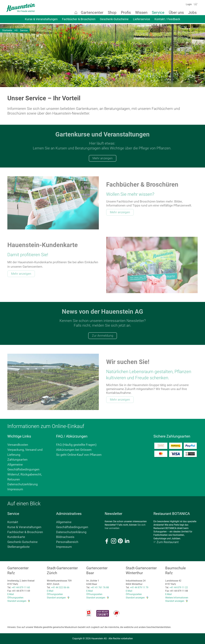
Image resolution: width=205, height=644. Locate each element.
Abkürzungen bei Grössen (74, 450)
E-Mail (11, 594)
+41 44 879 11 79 (139, 587)
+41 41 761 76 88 (100, 587)
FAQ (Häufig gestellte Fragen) (76, 445)
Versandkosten (18, 445)
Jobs (191, 13)
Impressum (15, 489)
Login (188, 4)
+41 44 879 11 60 (21, 587)
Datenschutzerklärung (23, 484)
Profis (125, 13)
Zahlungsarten (17, 460)
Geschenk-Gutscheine (114, 20)
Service (157, 13)
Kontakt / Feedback (167, 20)
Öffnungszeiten (15, 598)
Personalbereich (67, 542)
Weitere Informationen (177, 598)
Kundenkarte (16, 537)
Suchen (182, 5)
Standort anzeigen (17, 601)
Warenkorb (194, 4)
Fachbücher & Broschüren (79, 20)
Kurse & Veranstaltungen (41, 20)
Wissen (140, 13)
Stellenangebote (18, 547)
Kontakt (13, 522)
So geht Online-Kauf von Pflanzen (79, 455)
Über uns (175, 13)
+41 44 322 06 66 (60, 587)
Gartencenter (91, 13)
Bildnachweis (65, 537)
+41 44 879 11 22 (179, 587)
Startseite (75, 13)
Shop (111, 13)
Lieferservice (142, 20)
